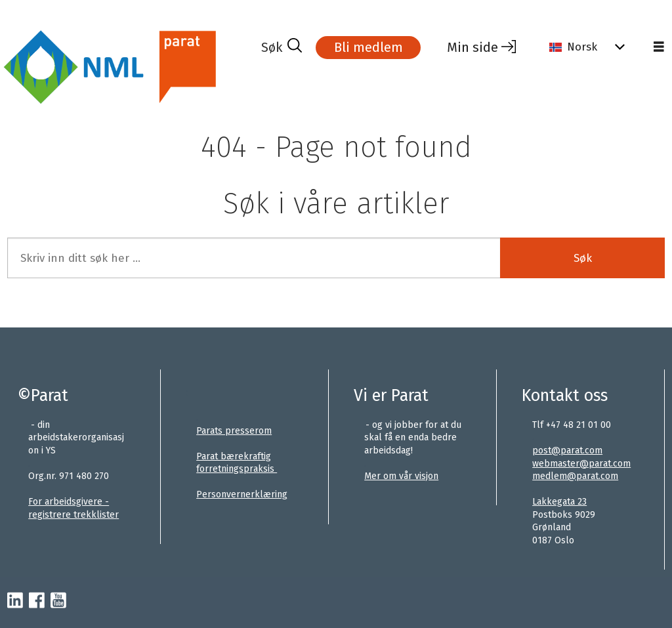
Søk (583, 258)
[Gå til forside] (129, 68)
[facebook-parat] (37, 601)
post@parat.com (567, 450)
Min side (472, 47)
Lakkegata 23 (559, 502)
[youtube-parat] (58, 601)
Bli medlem (368, 47)
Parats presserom (234, 431)
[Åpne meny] (659, 47)
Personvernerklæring (242, 494)
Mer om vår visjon (401, 476)
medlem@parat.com (575, 476)
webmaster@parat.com (581, 464)
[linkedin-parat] (15, 601)
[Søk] (282, 47)
